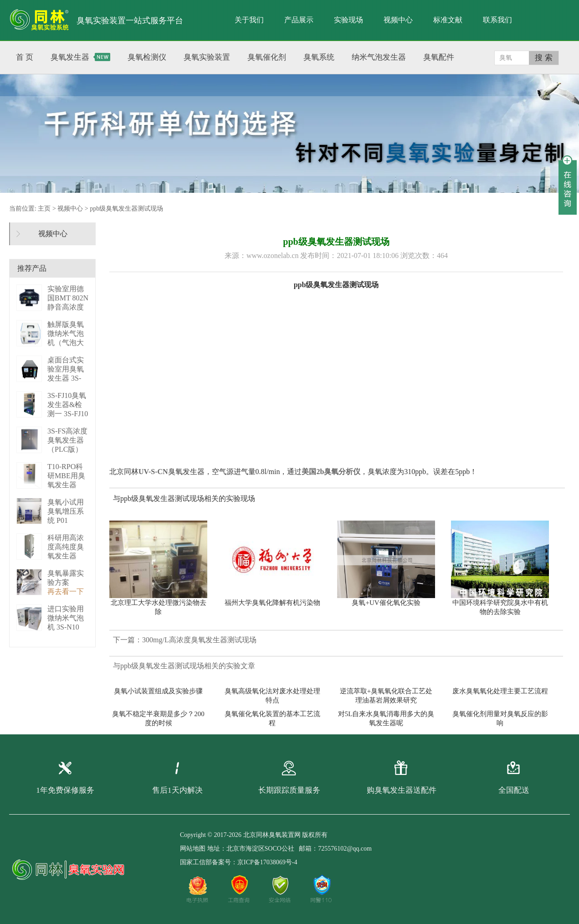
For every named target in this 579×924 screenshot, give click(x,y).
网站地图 (193, 849)
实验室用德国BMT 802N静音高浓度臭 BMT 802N (68, 307)
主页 (44, 209)
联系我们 (497, 20)
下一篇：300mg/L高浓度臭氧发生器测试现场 (185, 640)
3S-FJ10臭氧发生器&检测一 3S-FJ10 (68, 405)
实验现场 (348, 20)
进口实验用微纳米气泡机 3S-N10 (66, 618)
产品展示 (299, 20)
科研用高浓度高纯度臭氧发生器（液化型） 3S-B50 (66, 556)
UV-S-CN (153, 472)
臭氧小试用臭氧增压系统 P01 (66, 511)
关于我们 (249, 20)
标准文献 (448, 20)
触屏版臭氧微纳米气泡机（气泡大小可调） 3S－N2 (67, 343)
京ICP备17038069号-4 (267, 862)
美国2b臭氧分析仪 (331, 472)
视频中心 (398, 20)
